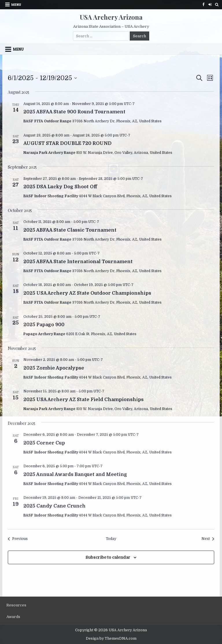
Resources (16, 605)
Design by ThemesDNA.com (111, 639)
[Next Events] (208, 539)
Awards (13, 617)
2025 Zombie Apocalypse (54, 368)
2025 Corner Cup (44, 443)
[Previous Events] (18, 539)
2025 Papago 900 (44, 325)
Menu (16, 4)
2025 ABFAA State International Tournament (78, 262)
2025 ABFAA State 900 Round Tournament (74, 112)
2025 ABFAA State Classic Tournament (70, 230)
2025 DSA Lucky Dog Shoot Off (60, 187)
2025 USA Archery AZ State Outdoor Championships (87, 293)
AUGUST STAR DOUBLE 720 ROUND (67, 143)
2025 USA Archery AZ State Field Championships (84, 400)
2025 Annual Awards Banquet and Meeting (75, 475)
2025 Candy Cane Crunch (54, 506)
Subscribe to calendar (108, 557)
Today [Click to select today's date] (111, 539)
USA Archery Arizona (111, 17)
